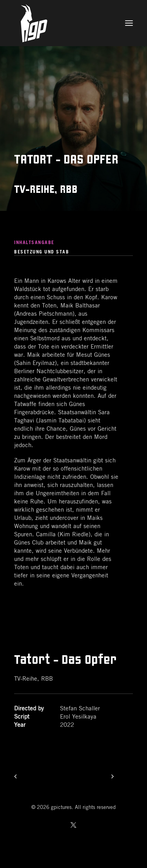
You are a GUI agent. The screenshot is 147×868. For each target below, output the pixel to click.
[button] (129, 23)
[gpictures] (73, 23)
